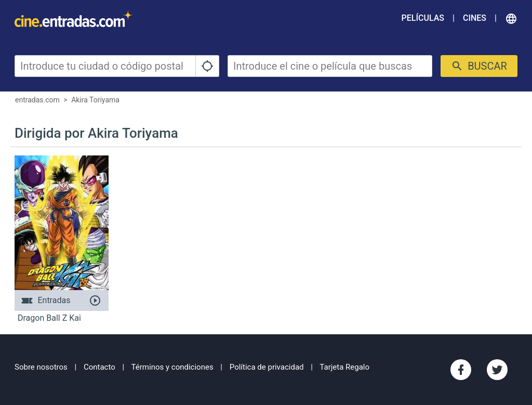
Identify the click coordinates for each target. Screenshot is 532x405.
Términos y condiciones (172, 367)
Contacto (99, 367)
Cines (475, 18)
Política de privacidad (267, 367)
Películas (423, 18)
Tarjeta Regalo (344, 367)
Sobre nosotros (41, 367)
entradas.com (37, 100)
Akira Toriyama (95, 100)
